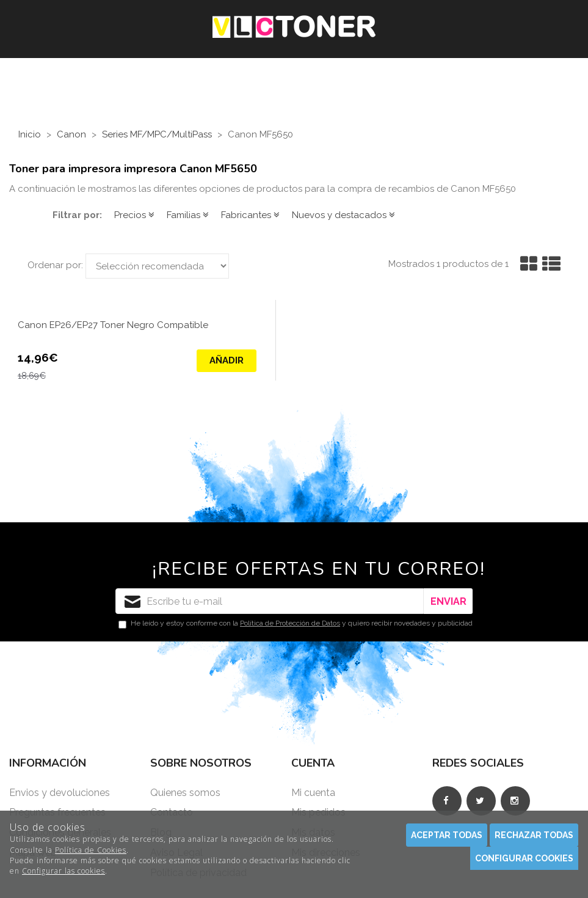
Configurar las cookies (64, 871)
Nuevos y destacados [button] (343, 215)
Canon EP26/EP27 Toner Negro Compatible (113, 325)
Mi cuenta (313, 793)
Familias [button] (188, 215)
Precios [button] (134, 215)
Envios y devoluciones (60, 793)
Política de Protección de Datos (290, 623)
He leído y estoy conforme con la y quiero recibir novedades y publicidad (296, 624)
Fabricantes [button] (250, 215)
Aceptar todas (447, 835)
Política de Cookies (91, 850)
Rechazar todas (534, 835)
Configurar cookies (524, 858)
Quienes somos (185, 793)
